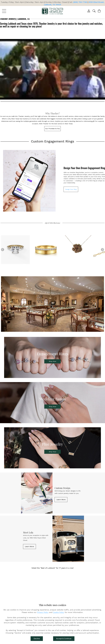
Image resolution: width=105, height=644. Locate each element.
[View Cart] (99, 11)
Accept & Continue (64, 639)
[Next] (102, 250)
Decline (37, 639)
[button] (94, 11)
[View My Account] (89, 11)
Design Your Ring (71, 189)
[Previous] (3, 250)
